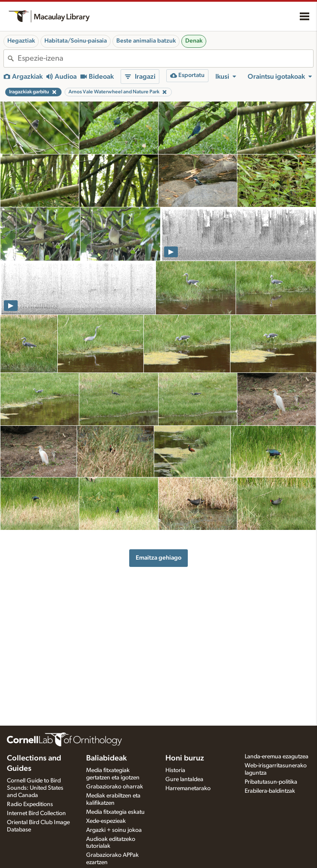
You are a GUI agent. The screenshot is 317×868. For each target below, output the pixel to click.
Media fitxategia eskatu (115, 812)
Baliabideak (106, 758)
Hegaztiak (21, 41)
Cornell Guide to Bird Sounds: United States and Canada (35, 788)
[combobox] (165, 58)
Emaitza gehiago (158, 558)
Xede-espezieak (106, 821)
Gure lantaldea (184, 779)
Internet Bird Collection (36, 813)
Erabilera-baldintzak (270, 791)
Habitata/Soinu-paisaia (76, 41)
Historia (175, 770)
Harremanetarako (188, 788)
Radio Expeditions (30, 804)
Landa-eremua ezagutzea (277, 757)
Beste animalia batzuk (146, 41)
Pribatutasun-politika (271, 782)
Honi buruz (185, 758)
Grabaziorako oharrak (115, 787)
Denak (194, 41)
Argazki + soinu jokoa (114, 830)
